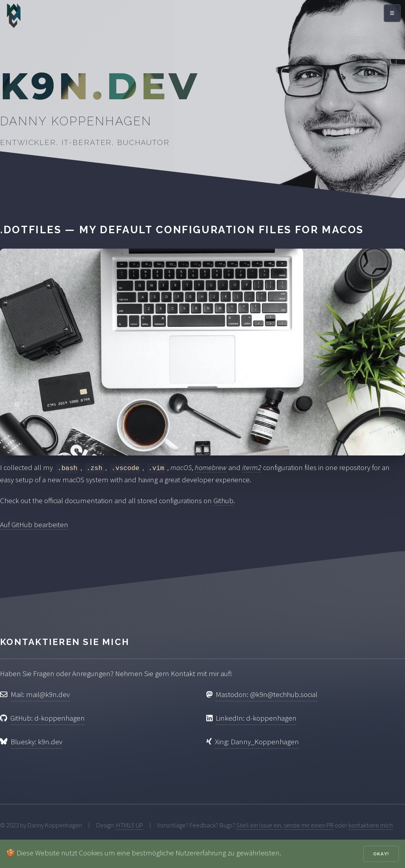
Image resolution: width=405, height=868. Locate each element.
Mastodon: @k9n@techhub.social (267, 694)
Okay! (381, 854)
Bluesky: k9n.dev (36, 742)
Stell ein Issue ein (259, 825)
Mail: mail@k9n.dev (40, 694)
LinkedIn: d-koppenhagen (256, 718)
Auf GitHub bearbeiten (34, 525)
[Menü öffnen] (392, 13)
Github (223, 501)
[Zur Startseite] (14, 18)
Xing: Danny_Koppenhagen (257, 742)
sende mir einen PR (309, 825)
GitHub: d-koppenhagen (48, 718)
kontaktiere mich (371, 825)
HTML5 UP (130, 825)
